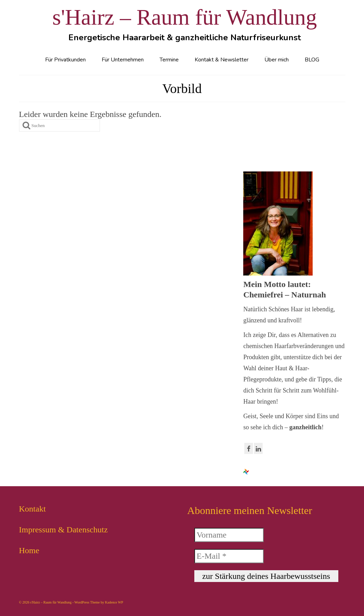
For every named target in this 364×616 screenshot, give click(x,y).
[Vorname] (229, 535)
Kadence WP (114, 602)
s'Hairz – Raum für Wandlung (185, 17)
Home (29, 550)
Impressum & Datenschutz (64, 530)
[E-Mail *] (229, 556)
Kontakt (32, 509)
